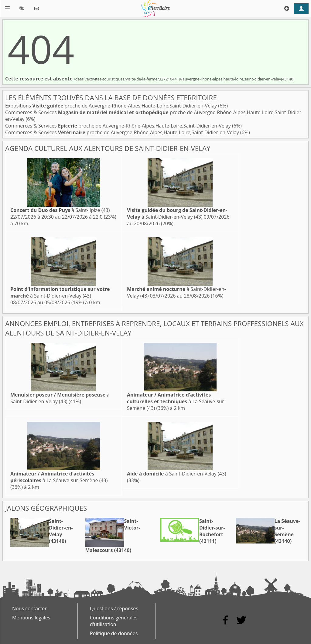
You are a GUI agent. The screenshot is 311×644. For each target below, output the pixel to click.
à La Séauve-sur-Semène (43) (176, 401)
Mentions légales (31, 618)
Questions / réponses (114, 608)
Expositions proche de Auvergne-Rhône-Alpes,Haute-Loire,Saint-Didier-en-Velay (112, 106)
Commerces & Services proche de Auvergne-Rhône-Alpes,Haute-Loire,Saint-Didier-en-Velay (119, 126)
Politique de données (114, 633)
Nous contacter (29, 608)
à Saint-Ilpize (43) (60, 210)
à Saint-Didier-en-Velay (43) (177, 213)
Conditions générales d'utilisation (114, 621)
